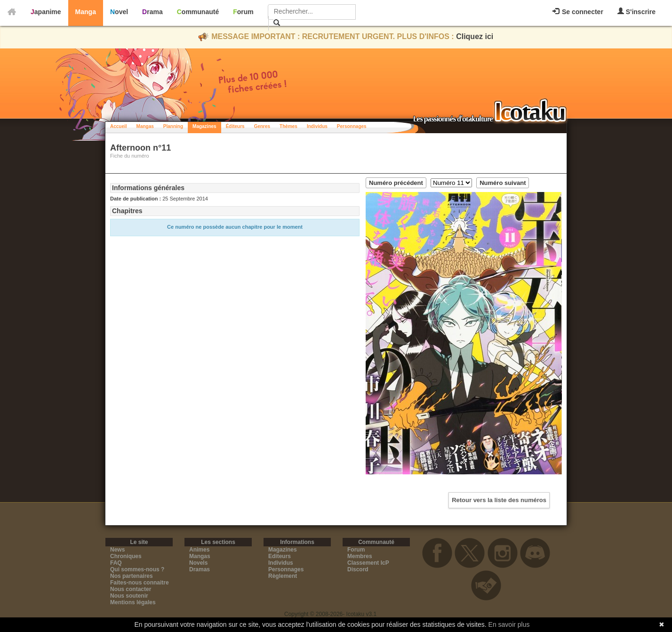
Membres (360, 556)
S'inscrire (636, 12)
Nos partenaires (132, 576)
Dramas (200, 569)
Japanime (46, 12)
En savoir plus (509, 624)
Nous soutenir (129, 596)
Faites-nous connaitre (140, 583)
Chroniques (126, 556)
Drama (152, 12)
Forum (243, 12)
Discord (358, 569)
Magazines (204, 126)
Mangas (145, 126)
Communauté (198, 12)
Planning (173, 126)
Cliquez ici (475, 36)
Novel (119, 12)
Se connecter (578, 12)
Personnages (352, 126)
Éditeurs (235, 126)
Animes (199, 550)
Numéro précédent (396, 183)
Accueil (119, 126)
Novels (198, 563)
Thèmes (288, 126)
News (117, 550)
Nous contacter (131, 589)
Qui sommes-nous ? (137, 569)
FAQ (116, 563)
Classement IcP (368, 563)
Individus (317, 126)
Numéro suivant (503, 183)
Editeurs (280, 556)
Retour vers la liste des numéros (499, 500)
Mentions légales (133, 602)
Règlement (283, 576)
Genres (262, 126)
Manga (86, 12)
